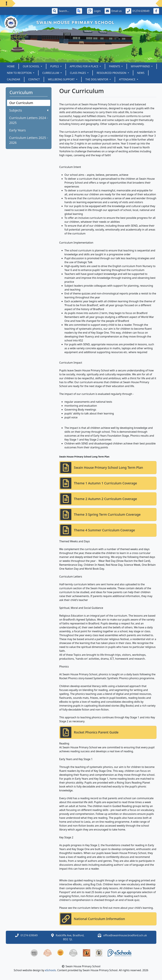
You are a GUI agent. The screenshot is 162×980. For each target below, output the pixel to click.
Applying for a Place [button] (84, 66)
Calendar (14, 79)
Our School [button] (31, 66)
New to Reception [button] (20, 73)
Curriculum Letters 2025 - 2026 (29, 140)
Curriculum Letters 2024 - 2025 (29, 120)
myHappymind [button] (141, 66)
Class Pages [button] (78, 73)
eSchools (50, 970)
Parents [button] (115, 66)
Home (11, 66)
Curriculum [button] (51, 73)
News (141, 73)
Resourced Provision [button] (112, 73)
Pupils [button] (55, 66)
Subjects (29, 110)
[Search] (66, 11)
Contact (34, 79)
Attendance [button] (127, 79)
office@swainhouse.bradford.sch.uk (125, 935)
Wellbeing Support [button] (62, 79)
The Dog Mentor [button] (97, 79)
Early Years (18, 130)
